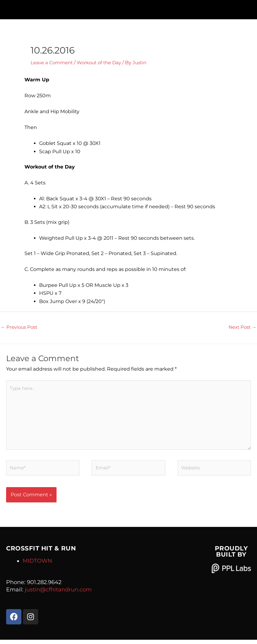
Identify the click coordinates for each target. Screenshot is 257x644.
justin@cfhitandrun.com (58, 594)
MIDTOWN (37, 565)
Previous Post (20, 327)
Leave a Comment (53, 63)
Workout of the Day (103, 63)
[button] (128, 8)
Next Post (241, 327)
